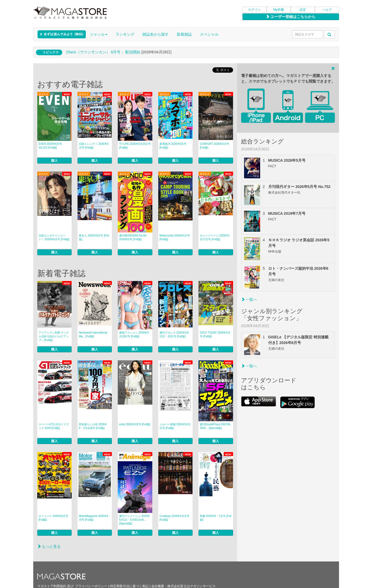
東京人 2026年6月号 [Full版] (94, 237)
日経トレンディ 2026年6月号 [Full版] (94, 146)
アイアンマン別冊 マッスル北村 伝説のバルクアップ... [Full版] (54, 336)
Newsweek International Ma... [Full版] (93, 334)
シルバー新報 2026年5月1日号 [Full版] (175, 426)
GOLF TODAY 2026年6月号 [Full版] (215, 334)
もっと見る (49, 546)
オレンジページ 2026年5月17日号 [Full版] (215, 237)
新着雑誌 (184, 34)
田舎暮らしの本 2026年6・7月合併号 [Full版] (93, 426)
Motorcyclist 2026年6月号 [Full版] (175, 237)
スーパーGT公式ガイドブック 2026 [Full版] (54, 426)
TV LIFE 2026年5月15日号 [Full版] (135, 146)
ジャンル (99, 34)
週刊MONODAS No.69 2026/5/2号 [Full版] (133, 237)
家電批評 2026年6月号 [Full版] (173, 146)
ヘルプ (327, 10)
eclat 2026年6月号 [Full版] (135, 424)
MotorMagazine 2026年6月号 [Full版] (94, 518)
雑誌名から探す (156, 34)
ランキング (125, 34)
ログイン (255, 10)
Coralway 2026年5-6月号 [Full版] (174, 518)
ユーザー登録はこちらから (291, 17)
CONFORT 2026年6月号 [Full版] (215, 146)
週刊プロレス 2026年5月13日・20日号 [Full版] (174, 334)
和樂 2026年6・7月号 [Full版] (216, 518)
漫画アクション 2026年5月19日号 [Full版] (134, 334)
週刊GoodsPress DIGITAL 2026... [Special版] (215, 426)
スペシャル (209, 34)
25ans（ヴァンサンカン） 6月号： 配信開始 (103, 52)
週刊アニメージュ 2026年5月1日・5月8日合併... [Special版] (135, 520)
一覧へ (249, 299)
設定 (303, 10)
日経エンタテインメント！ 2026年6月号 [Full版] (54, 237)
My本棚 (279, 10)
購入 (54, 161)
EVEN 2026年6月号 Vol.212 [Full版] (50, 146)
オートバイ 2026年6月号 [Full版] (54, 518)
